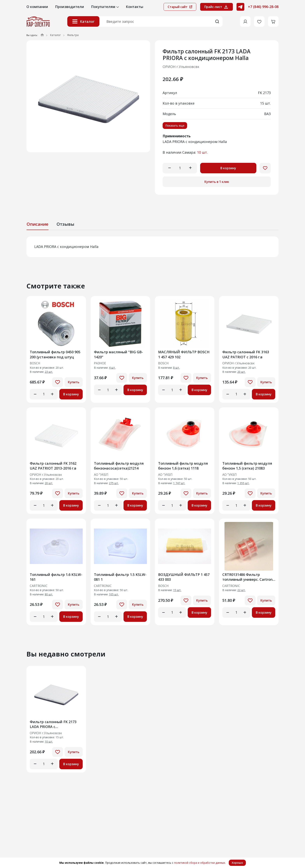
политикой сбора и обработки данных (200, 863)
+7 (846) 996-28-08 (263, 7)
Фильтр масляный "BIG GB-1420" (118, 354)
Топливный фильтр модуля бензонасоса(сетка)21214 (119, 466)
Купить (74, 382)
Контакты (135, 7)
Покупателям (105, 7)
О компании (37, 7)
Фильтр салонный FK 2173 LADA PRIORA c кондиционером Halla (53, 724)
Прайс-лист (216, 7)
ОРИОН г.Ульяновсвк (181, 67)
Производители (70, 7)
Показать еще (175, 126)
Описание (38, 224)
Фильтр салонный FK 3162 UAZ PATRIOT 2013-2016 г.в (53, 466)
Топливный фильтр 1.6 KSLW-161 (56, 577)
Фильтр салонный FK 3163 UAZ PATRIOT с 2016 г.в (246, 354)
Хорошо (237, 863)
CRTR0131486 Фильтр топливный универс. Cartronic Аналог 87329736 (249, 577)
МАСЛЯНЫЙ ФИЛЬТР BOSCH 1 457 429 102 (184, 354)
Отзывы (65, 224)
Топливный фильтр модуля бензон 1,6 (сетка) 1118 (183, 466)
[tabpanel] (152, 247)
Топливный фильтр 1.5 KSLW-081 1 (120, 577)
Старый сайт (180, 7)
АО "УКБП (101, 475)
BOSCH (35, 363)
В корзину (228, 168)
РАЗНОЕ (100, 363)
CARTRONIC (39, 586)
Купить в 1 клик (217, 182)
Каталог (83, 21)
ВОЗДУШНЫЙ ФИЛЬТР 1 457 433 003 (184, 577)
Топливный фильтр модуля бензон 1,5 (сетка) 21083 (247, 466)
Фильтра (73, 35)
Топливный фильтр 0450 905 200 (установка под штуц (55, 354)
